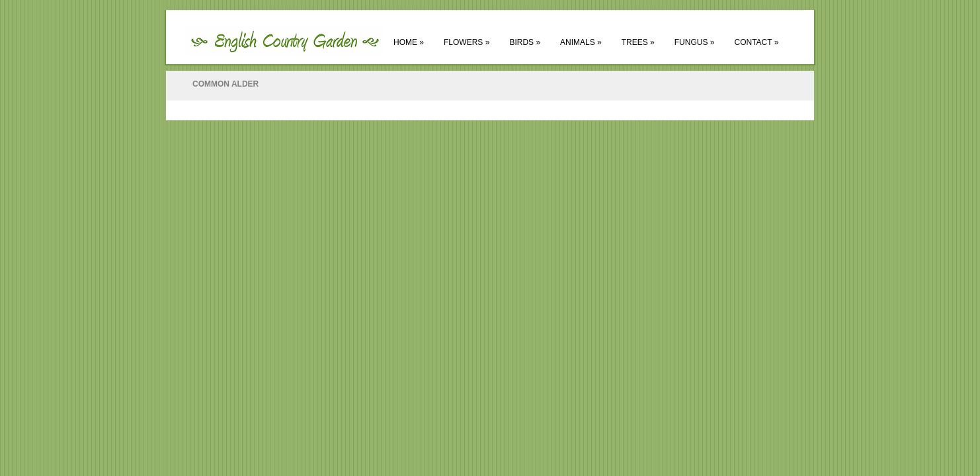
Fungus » (695, 42)
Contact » (756, 42)
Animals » (581, 42)
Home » (409, 42)
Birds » (525, 42)
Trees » (638, 42)
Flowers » (467, 42)
